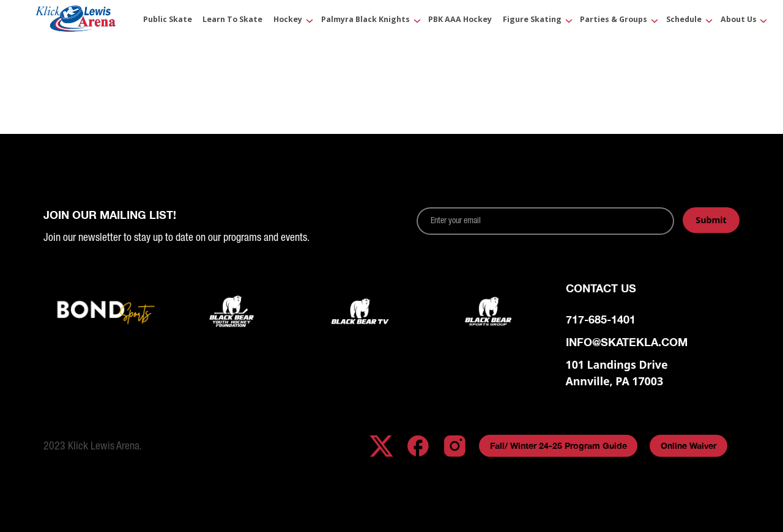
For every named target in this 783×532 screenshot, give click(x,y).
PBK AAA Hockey (460, 20)
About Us (739, 20)
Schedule (684, 20)
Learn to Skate (232, 20)
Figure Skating (532, 20)
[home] (76, 21)
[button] (289, 21)
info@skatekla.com (627, 342)
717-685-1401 (601, 320)
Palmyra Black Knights (366, 20)
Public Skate (168, 20)
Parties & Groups (614, 20)
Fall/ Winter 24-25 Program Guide (558, 445)
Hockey (288, 20)
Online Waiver (688, 445)
